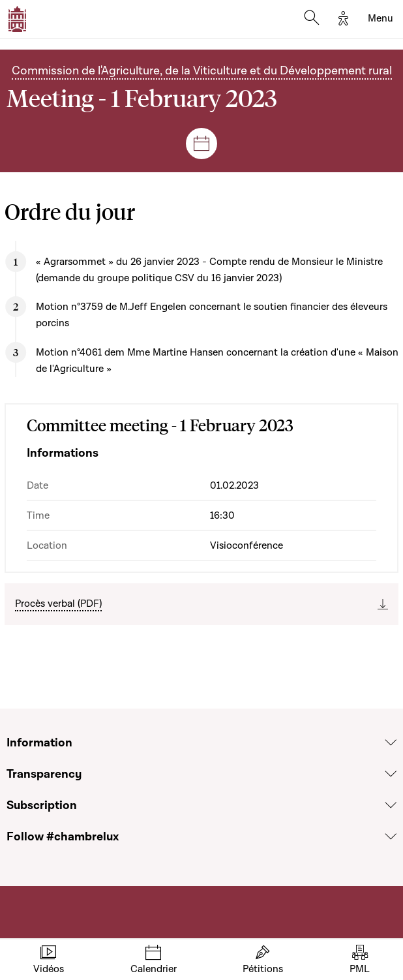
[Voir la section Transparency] (391, 774)
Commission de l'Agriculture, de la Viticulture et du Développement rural (202, 70)
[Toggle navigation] (381, 19)
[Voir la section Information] (391, 743)
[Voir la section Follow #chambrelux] (391, 836)
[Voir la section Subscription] (391, 805)
